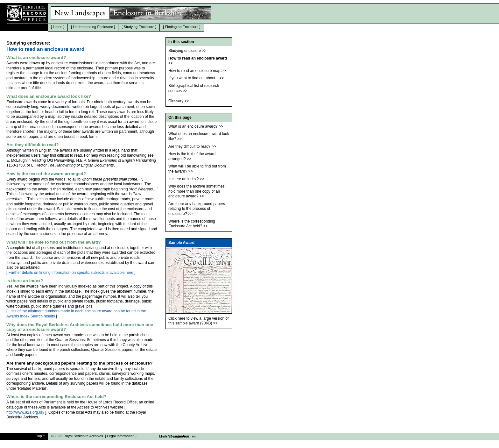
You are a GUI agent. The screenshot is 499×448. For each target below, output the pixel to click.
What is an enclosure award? (193, 126)
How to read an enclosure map (194, 71)
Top (39, 436)
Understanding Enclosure (93, 27)
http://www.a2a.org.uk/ (25, 412)
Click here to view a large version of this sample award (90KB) (198, 321)
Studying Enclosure (139, 27)
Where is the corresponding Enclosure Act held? (192, 224)
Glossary (176, 101)
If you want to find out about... (193, 78)
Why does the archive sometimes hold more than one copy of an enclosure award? (197, 191)
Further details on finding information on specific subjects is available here (71, 273)
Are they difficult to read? (190, 146)
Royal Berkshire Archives (83, 436)
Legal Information (121, 436)
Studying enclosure (185, 51)
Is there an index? (183, 179)
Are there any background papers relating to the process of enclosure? (197, 209)
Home (58, 27)
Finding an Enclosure (182, 27)
